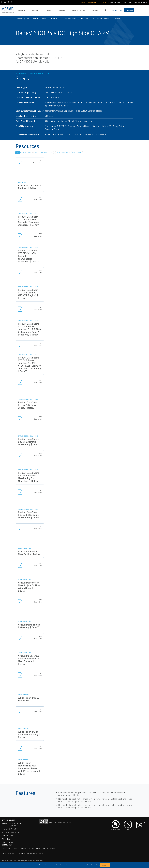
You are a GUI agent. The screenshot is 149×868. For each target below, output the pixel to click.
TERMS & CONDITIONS (9, 861)
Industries (27, 848)
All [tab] (18, 153)
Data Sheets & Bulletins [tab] (44, 153)
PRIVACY (21, 861)
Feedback (53, 848)
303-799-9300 (13, 829)
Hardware (84, 18)
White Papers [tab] (77, 153)
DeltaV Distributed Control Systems (64, 18)
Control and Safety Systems (37, 18)
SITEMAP (39, 861)
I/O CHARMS (117, 18)
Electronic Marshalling (101, 18)
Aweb (45, 861)
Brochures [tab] (27, 153)
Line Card (37, 848)
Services (16, 848)
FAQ (45, 848)
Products (19, 18)
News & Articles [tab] (62, 153)
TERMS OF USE (30, 861)
